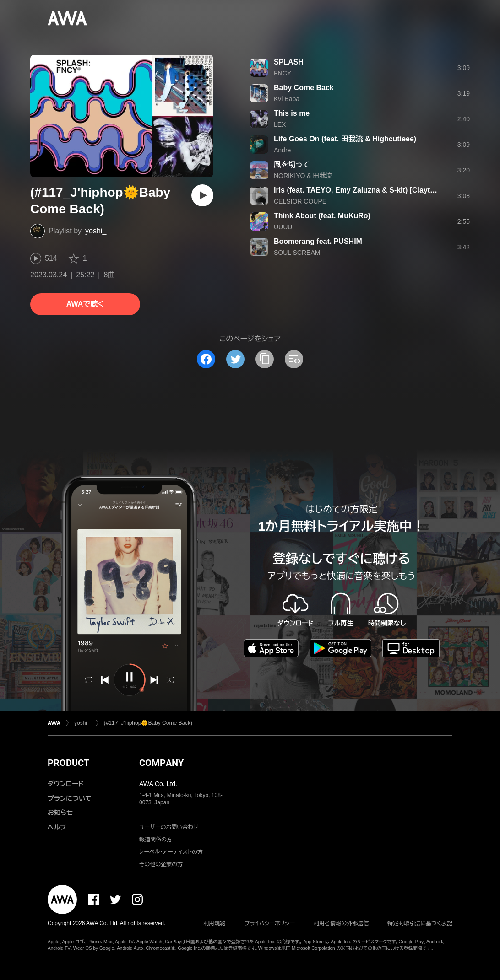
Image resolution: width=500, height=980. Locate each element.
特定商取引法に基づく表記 (420, 923)
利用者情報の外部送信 (341, 923)
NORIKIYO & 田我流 (303, 176)
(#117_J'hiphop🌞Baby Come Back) (148, 723)
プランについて (70, 798)
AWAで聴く (85, 304)
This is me (292, 113)
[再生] (202, 195)
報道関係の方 (156, 840)
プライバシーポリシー (270, 923)
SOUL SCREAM (297, 253)
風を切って (292, 164)
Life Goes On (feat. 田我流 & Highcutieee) (345, 139)
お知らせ (60, 813)
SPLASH (289, 62)
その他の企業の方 (161, 864)
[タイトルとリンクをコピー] (265, 359)
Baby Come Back (304, 88)
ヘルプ (57, 827)
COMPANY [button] (161, 763)
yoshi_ (96, 231)
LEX (280, 124)
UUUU (283, 227)
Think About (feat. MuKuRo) (322, 216)
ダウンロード (65, 784)
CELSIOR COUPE (300, 201)
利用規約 (215, 923)
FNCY (283, 73)
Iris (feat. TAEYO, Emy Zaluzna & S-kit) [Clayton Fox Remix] (377, 190)
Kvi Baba (287, 99)
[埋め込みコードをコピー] (294, 359)
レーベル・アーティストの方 (171, 852)
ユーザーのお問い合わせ (169, 827)
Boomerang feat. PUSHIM (318, 241)
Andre (282, 150)
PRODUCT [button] (68, 763)
